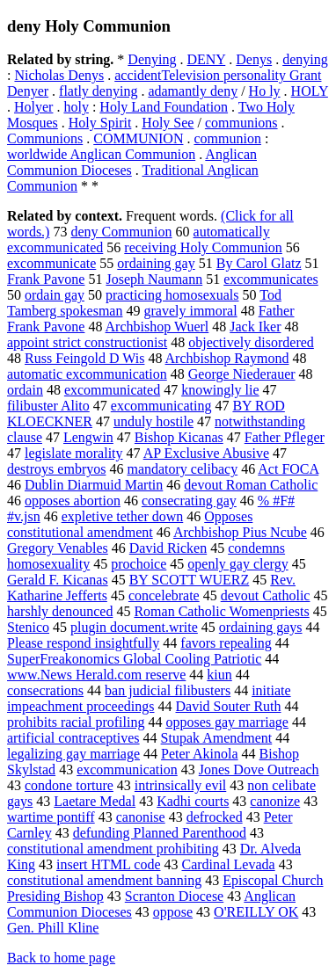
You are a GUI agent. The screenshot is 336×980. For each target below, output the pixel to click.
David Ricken (168, 548)
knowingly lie (220, 390)
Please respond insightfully (83, 643)
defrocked (215, 817)
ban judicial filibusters (168, 690)
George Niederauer (242, 374)
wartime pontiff (51, 817)
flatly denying (98, 91)
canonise (141, 817)
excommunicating (161, 406)
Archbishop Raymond (227, 358)
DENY (206, 59)
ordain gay (55, 295)
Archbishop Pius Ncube (240, 532)
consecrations (45, 690)
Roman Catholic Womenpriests (221, 611)
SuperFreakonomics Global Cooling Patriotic (134, 659)
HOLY (310, 91)
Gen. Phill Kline (53, 928)
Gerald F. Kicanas (58, 580)
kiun (219, 675)
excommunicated (112, 390)
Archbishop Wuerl (157, 327)
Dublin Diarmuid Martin (94, 485)
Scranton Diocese (174, 896)
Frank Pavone (46, 279)
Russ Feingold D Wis (84, 358)
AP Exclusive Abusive (206, 453)
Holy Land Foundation (164, 107)
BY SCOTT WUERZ (190, 580)
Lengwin (88, 437)
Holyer (33, 107)
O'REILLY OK (256, 912)
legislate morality (74, 453)
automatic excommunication (87, 374)
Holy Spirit (100, 123)
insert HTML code (108, 864)
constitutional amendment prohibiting (113, 849)
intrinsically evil (180, 785)
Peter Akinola (200, 754)
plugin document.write (134, 627)
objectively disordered (251, 342)
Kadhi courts (193, 801)
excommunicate (51, 263)
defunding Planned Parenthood (160, 833)
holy (76, 107)
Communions (45, 138)
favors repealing (226, 643)
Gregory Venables (58, 548)
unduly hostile (153, 421)
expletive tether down (123, 516)
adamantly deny (193, 91)
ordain (25, 390)
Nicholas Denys (59, 75)
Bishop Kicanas (179, 437)
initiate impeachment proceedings (149, 698)
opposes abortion (73, 501)
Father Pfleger (285, 437)
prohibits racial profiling (76, 722)
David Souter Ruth (229, 706)
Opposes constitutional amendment (130, 524)
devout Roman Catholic (251, 485)
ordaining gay (156, 263)
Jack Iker (255, 327)
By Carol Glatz (259, 263)
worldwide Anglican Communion (101, 154)
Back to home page (61, 958)
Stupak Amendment (217, 738)
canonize (275, 801)
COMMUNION (138, 138)
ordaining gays (261, 627)
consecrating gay (189, 501)
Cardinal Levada (228, 864)
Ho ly (265, 91)
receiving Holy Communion (203, 247)
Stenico (28, 627)
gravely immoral (190, 311)
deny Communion (121, 232)
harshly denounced (60, 611)
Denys (254, 59)
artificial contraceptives (73, 738)
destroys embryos (56, 469)
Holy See (168, 123)
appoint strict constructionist (87, 342)
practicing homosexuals (172, 295)
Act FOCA (288, 469)
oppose (173, 912)
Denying (152, 59)
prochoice (139, 564)
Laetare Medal (95, 801)
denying (305, 59)
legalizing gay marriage (73, 754)
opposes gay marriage (227, 722)
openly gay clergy (237, 564)
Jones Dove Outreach (259, 769)
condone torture (69, 785)
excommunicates (271, 279)
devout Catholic (266, 595)
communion (227, 138)
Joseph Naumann (154, 279)
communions (241, 123)
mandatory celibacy (182, 469)
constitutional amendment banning (104, 880)
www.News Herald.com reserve (96, 675)
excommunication (127, 769)
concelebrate (164, 595)
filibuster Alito (48, 406)
